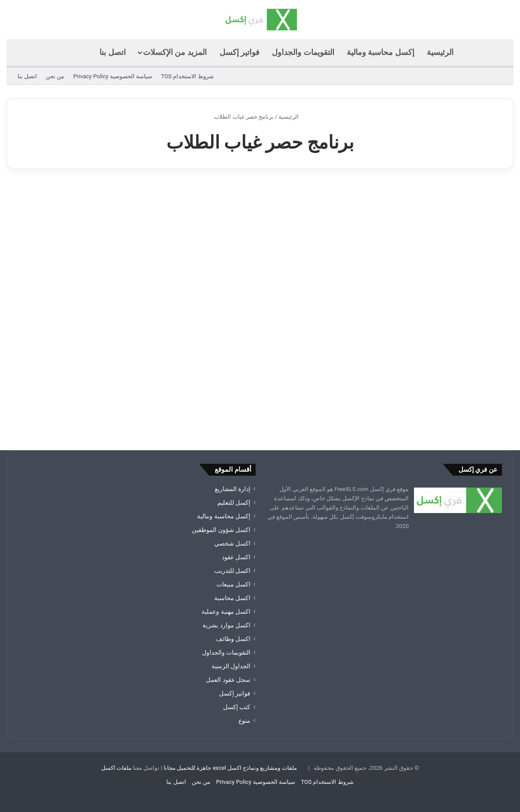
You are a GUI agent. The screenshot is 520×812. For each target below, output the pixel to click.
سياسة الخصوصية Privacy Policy (112, 76)
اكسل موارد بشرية (226, 625)
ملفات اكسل (116, 768)
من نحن (55, 76)
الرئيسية (440, 52)
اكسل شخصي (232, 543)
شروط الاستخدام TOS (187, 76)
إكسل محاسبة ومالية (381, 52)
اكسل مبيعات (233, 584)
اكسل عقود (236, 557)
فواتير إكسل (240, 52)
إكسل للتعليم (234, 502)
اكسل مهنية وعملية (226, 612)
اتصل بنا (112, 52)
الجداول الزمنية (231, 666)
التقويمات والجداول (303, 52)
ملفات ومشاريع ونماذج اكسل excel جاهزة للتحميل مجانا (230, 768)
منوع (244, 721)
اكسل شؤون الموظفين (221, 530)
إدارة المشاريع (233, 489)
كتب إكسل (237, 707)
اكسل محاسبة (232, 598)
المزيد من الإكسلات (175, 52)
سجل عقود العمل (228, 680)
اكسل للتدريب (232, 571)
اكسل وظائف (233, 639)
